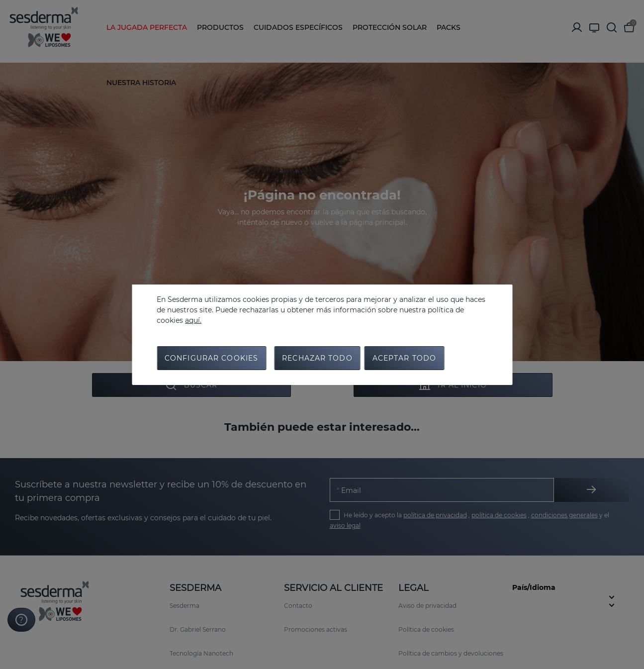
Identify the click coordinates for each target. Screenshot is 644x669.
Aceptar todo (404, 358)
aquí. (193, 320)
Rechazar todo (317, 358)
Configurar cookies (211, 358)
